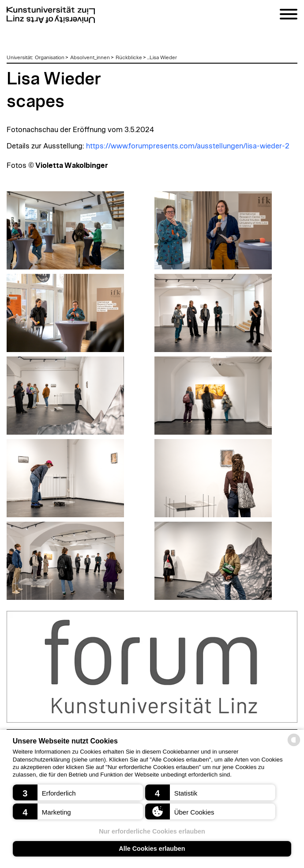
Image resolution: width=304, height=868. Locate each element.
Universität (19, 57)
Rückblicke (129, 57)
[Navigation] (289, 16)
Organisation (50, 57)
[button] (78, 792)
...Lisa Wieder (162, 57)
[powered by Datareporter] (294, 745)
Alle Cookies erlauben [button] (152, 849)
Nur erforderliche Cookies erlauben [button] (152, 831)
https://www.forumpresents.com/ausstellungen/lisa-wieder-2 (188, 146)
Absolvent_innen (90, 57)
